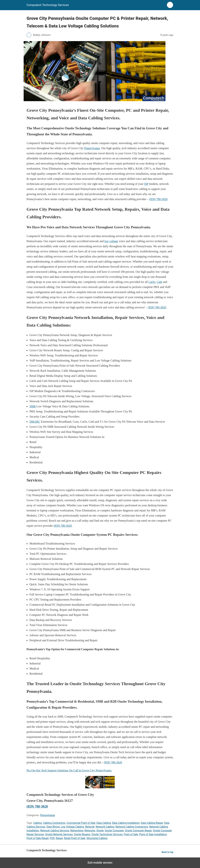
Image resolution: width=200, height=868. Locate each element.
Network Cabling (105, 827)
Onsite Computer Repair (138, 831)
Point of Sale (131, 834)
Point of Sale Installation (153, 834)
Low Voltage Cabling (72, 827)
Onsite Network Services (59, 834)
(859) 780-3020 (158, 199)
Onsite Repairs (82, 834)
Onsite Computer (114, 831)
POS (52, 838)
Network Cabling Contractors (132, 827)
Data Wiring (53, 827)
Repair (59, 838)
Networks (90, 831)
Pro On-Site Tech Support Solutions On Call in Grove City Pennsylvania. (69, 770)
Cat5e (152, 282)
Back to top (168, 852)
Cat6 (159, 282)
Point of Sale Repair (38, 838)
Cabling (38, 823)
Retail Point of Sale (75, 838)
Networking (77, 831)
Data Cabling (104, 823)
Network (90, 827)
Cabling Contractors (54, 823)
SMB (33, 406)
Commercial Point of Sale (81, 823)
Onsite (100, 831)
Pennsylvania (92, 148)
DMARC (35, 422)
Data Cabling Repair (152, 823)
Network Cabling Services (55, 831)
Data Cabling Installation (126, 823)
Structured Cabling (97, 838)
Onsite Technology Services (107, 834)
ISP (146, 184)
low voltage (111, 241)
